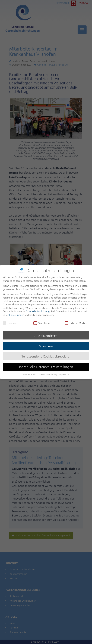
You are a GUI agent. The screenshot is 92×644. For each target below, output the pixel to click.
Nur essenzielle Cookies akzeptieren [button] (46, 354)
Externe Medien (76, 321)
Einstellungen (17, 312)
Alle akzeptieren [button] (46, 333)
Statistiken (42, 321)
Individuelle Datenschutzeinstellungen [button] (46, 364)
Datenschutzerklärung (38, 309)
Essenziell (10, 321)
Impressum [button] (64, 372)
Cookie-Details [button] (30, 372)
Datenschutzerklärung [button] (48, 372)
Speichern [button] (46, 344)
